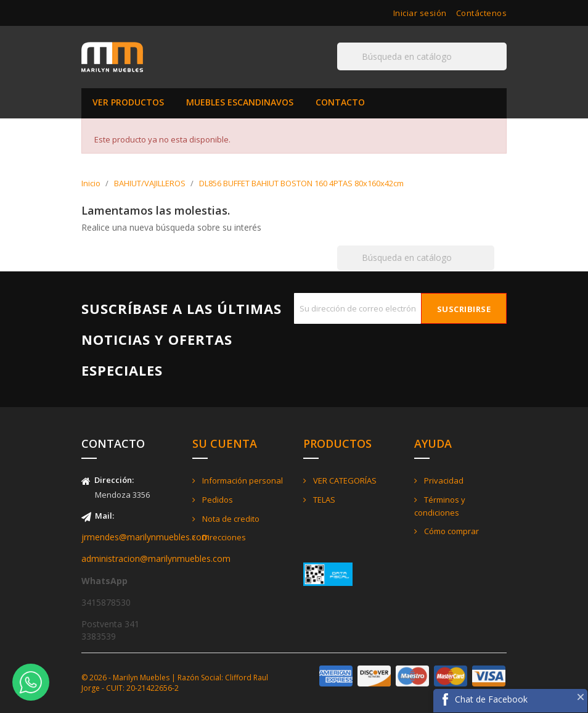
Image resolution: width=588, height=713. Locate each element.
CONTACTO (340, 102)
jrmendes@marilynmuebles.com (145, 537)
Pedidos (217, 500)
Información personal (242, 480)
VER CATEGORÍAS (344, 480)
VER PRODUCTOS (128, 102)
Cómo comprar (451, 531)
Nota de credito (230, 519)
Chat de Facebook (491, 699)
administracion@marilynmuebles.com (156, 558)
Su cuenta (225, 443)
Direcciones (223, 537)
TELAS (323, 500)
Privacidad (443, 480)
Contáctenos (482, 13)
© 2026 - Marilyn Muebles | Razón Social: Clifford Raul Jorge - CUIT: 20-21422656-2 (175, 683)
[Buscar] (422, 56)
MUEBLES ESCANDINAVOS (240, 102)
